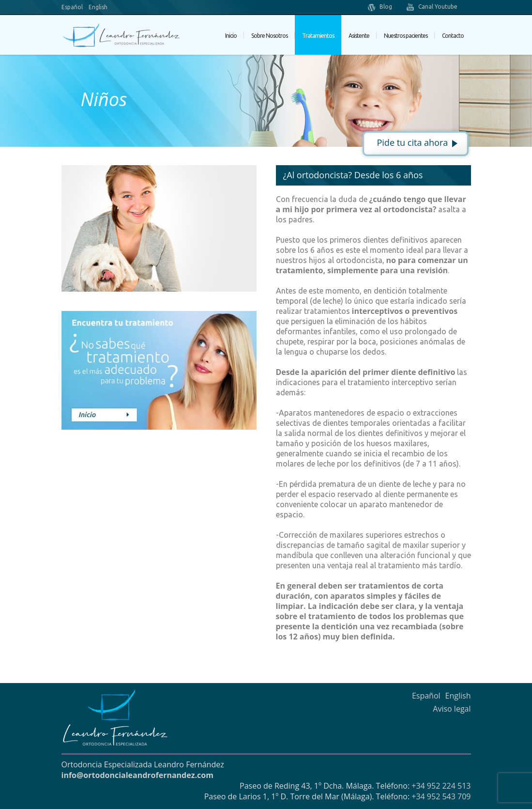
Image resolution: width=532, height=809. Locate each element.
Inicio (231, 36)
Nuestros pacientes (406, 36)
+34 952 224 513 (441, 786)
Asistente (359, 36)
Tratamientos (318, 36)
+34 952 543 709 (441, 796)
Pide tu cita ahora (413, 142)
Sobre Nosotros (269, 36)
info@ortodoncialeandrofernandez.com (137, 775)
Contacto (453, 36)
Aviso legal (452, 709)
